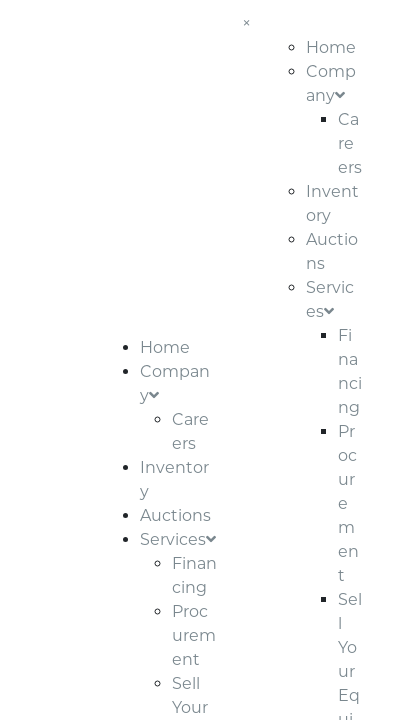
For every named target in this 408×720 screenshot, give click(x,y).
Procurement (194, 635)
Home (165, 347)
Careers (350, 143)
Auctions (175, 515)
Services (178, 539)
